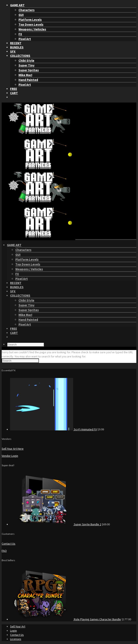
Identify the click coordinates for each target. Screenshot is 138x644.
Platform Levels (30, 20)
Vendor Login (10, 456)
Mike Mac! (25, 75)
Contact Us (9, 544)
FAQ (4, 551)
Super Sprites (29, 70)
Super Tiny (27, 65)
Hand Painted (28, 80)
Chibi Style (26, 60)
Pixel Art (25, 39)
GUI (21, 15)
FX (20, 34)
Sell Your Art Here (13, 449)
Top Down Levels (31, 24)
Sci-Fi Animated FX (85, 429)
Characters (27, 10)
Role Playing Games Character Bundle (97, 619)
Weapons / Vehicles (32, 29)
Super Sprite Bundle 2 (88, 524)
